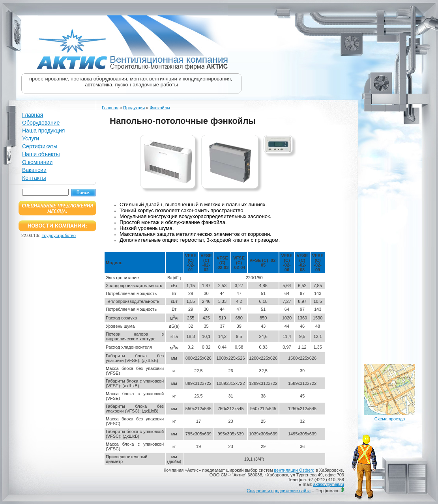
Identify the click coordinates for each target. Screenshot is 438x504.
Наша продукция (43, 131)
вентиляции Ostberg (294, 470)
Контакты (34, 178)
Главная (33, 115)
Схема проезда (390, 419)
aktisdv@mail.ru (329, 484)
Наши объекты (41, 154)
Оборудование (41, 123)
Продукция (134, 108)
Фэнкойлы (160, 108)
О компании (37, 162)
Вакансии (34, 170)
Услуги (31, 138)
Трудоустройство (59, 235)
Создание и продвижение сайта (279, 491)
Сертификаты (40, 146)
